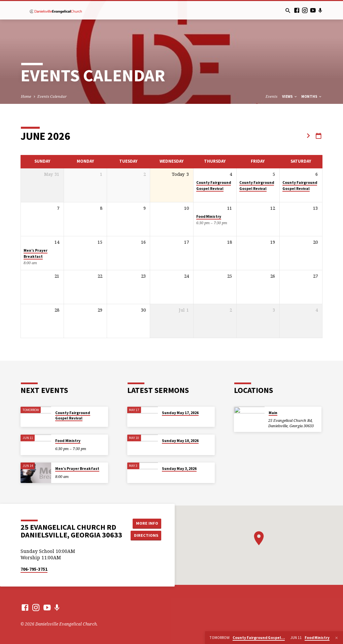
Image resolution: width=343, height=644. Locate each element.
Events (271, 96)
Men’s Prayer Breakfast (77, 469)
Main (273, 413)
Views (290, 96)
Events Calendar (52, 96)
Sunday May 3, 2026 (179, 469)
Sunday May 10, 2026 (180, 441)
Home (26, 96)
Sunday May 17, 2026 (180, 413)
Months (312, 96)
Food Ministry (209, 216)
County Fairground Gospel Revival (73, 415)
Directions (146, 535)
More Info (146, 523)
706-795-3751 (34, 569)
